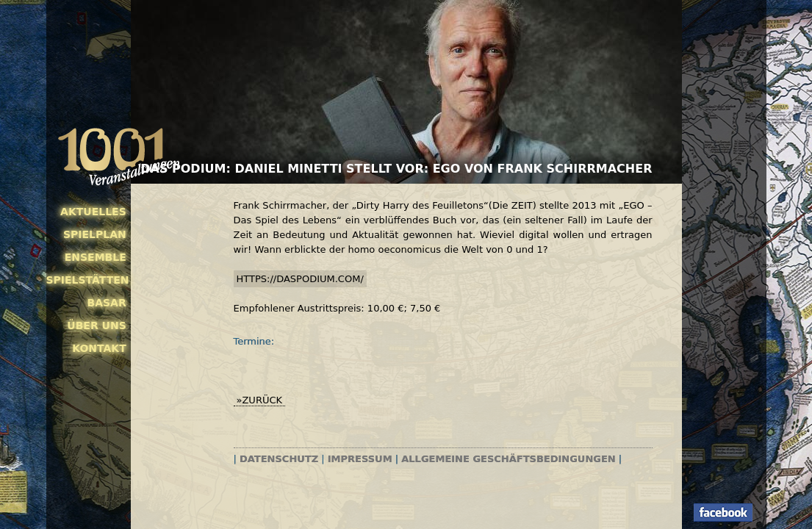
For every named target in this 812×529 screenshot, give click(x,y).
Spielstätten (86, 280)
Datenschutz (279, 459)
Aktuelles (93, 212)
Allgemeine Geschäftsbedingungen (508, 459)
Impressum (360, 459)
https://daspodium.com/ (300, 279)
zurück (262, 400)
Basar (107, 303)
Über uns (96, 325)
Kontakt (99, 348)
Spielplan (95, 234)
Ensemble (96, 257)
